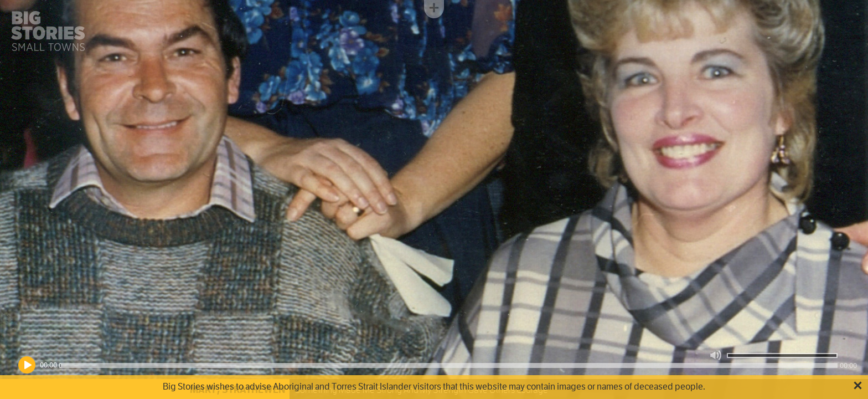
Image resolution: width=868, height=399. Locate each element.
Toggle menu (434, 9)
